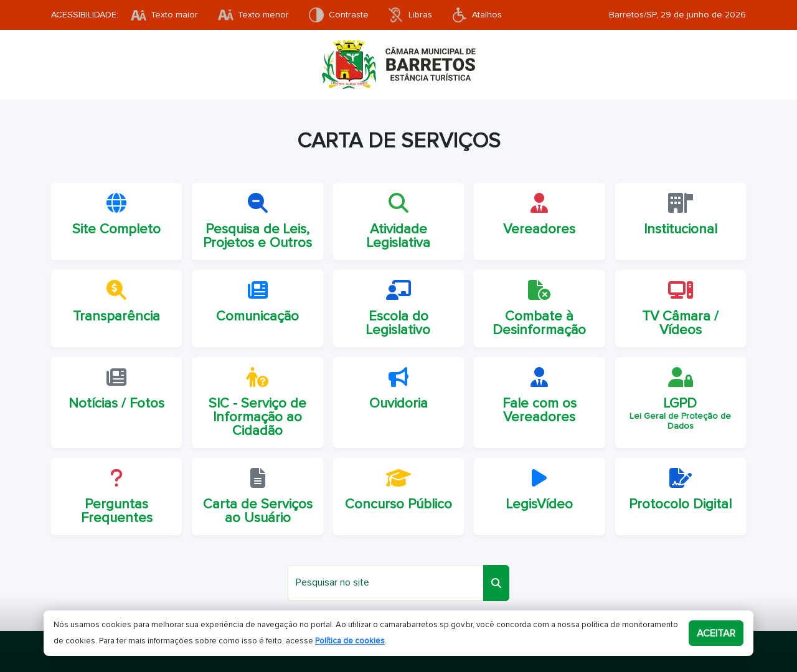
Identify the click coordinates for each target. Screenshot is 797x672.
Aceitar (716, 633)
